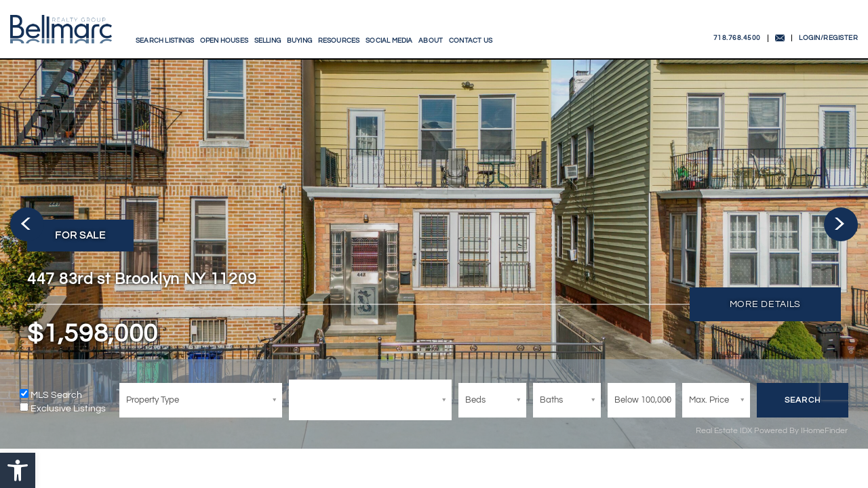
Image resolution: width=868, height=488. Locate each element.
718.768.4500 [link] (737, 38)
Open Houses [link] (224, 41)
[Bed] (203, 400)
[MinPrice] (644, 400)
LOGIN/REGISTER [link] (828, 38)
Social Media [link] (389, 41)
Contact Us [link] (471, 41)
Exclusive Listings (71, 409)
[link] (18, 470)
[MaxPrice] (719, 400)
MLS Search (59, 395)
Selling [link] (268, 41)
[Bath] (570, 400)
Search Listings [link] (165, 41)
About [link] (431, 41)
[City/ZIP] (373, 400)
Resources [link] (339, 41)
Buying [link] (299, 41)
